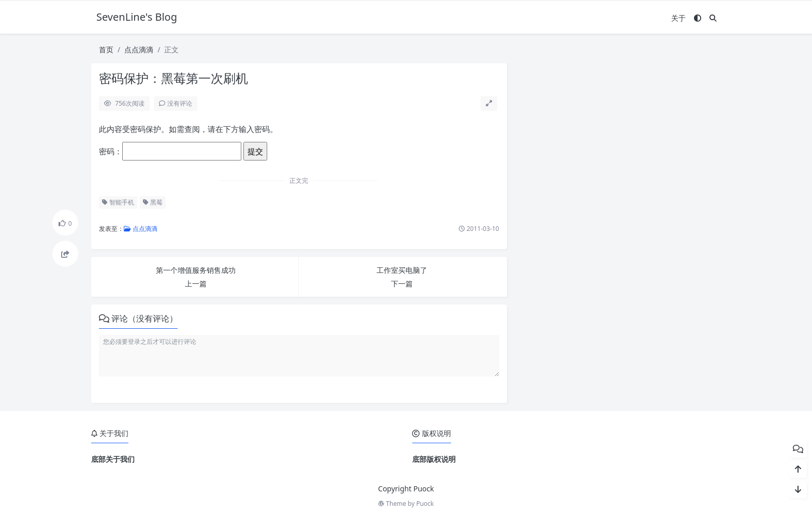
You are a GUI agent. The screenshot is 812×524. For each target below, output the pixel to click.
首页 (106, 49)
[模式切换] (698, 18)
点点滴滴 (139, 49)
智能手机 (118, 202)
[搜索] (713, 18)
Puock (425, 504)
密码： (170, 151)
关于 (678, 18)
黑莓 (153, 202)
